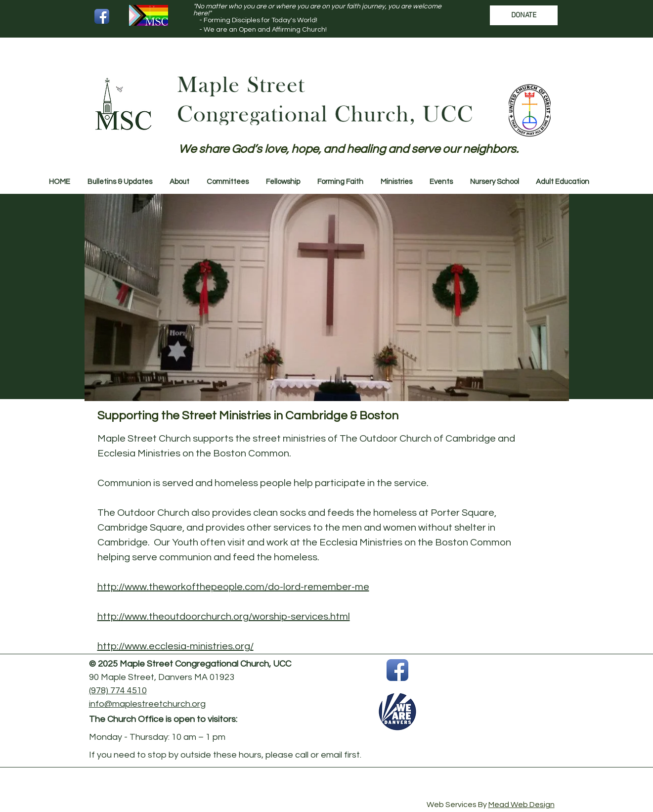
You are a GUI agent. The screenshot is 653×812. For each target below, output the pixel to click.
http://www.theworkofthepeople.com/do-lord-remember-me (233, 587)
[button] (120, 182)
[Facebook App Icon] (102, 16)
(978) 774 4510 (118, 691)
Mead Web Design (522, 805)
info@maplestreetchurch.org (147, 704)
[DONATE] (524, 15)
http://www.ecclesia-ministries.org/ (175, 646)
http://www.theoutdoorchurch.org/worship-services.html (224, 617)
